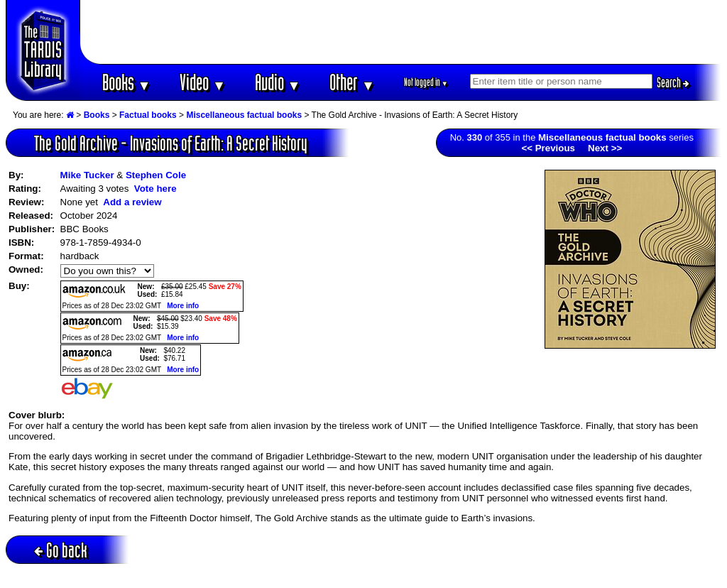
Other (352, 82)
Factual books (148, 115)
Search (673, 82)
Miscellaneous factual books (244, 115)
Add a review (132, 202)
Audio (278, 82)
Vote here (155, 189)
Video (203, 82)
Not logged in (426, 82)
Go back (61, 550)
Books (127, 82)
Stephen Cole (156, 175)
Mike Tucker (87, 175)
